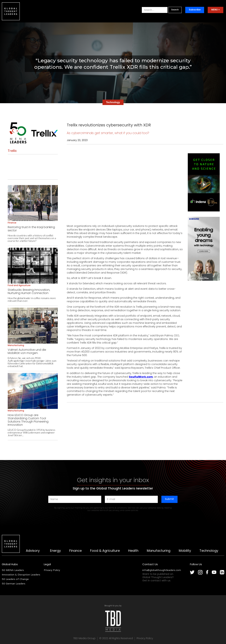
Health (133, 551)
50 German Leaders (14, 584)
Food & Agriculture (105, 551)
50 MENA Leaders (13, 570)
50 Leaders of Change (15, 579)
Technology (209, 551)
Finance (75, 551)
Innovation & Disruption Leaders (21, 575)
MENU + (215, 10)
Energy (55, 551)
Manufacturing (159, 551)
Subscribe (195, 10)
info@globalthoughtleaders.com (162, 570)
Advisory (33, 551)
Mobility (185, 551)
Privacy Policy (52, 570)
